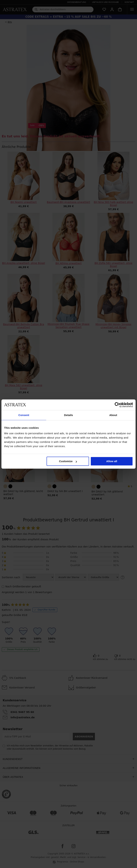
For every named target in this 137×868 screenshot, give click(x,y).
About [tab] (113, 415)
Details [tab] (68, 415)
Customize (68, 461)
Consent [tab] (24, 415)
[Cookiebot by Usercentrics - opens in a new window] (117, 405)
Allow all (112, 461)
